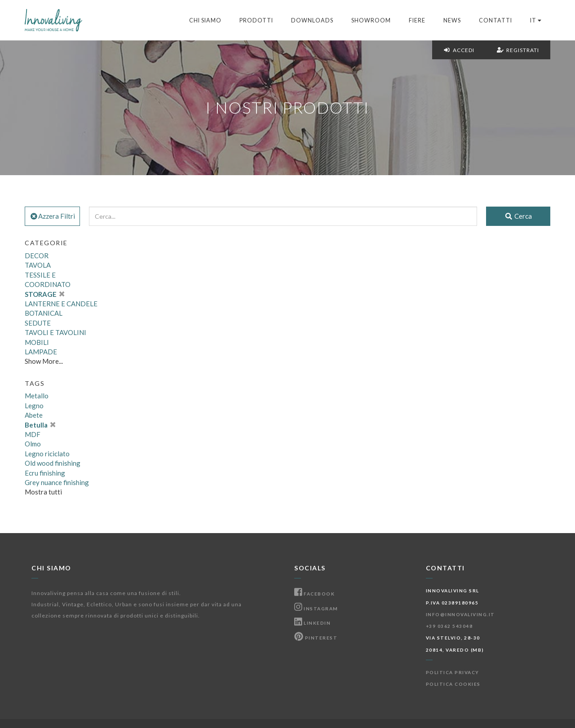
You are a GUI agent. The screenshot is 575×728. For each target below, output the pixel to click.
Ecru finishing (45, 473)
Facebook (314, 594)
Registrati (518, 50)
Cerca (518, 216)
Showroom (371, 20)
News (452, 20)
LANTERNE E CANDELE (61, 304)
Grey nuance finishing (57, 482)
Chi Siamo (205, 20)
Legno (34, 406)
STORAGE (44, 294)
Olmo (33, 444)
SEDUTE (38, 323)
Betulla (40, 425)
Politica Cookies (453, 684)
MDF (33, 434)
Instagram (316, 609)
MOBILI (37, 342)
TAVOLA (38, 265)
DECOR (37, 256)
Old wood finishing (53, 463)
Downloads (312, 20)
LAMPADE (41, 352)
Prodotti (256, 20)
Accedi (459, 50)
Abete (34, 415)
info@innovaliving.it (460, 614)
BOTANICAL (44, 313)
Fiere (417, 20)
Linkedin (312, 623)
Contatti (495, 20)
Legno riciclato (47, 454)
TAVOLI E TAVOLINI (55, 332)
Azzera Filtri (52, 216)
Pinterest (316, 638)
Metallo (37, 396)
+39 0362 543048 (449, 626)
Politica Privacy (453, 672)
